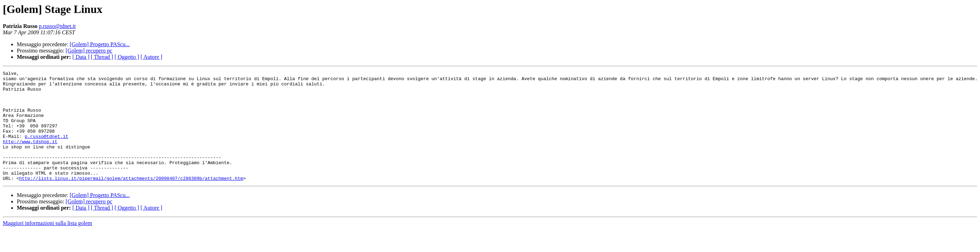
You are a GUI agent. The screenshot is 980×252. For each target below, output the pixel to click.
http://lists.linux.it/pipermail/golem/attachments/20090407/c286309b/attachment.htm (131, 200)
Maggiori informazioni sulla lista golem (47, 245)
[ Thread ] (102, 57)
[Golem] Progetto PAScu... (100, 44)
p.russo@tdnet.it (57, 26)
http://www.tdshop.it (30, 156)
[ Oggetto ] (127, 57)
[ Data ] (81, 57)
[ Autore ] (151, 57)
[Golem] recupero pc (89, 51)
